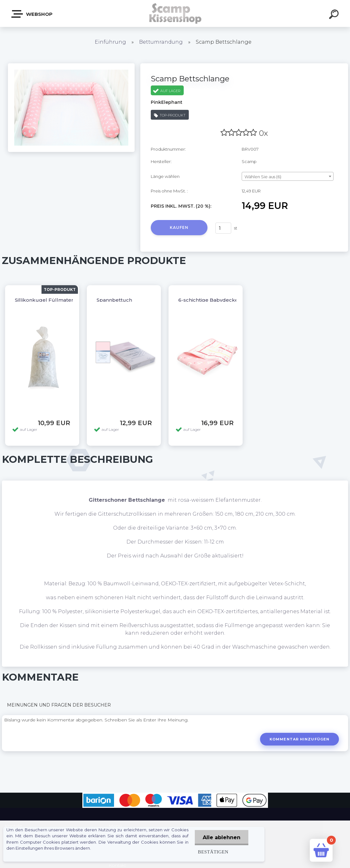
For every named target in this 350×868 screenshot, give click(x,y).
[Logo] (175, 13)
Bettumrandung (161, 42)
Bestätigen (213, 852)
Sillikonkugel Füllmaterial (47, 300)
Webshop (32, 14)
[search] (335, 15)
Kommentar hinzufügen (299, 739)
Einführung (110, 42)
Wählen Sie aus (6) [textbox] (263, 177)
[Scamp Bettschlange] (71, 66)
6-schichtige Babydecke (208, 300)
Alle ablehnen (222, 837)
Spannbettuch (114, 300)
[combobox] (288, 176)
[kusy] (223, 228)
